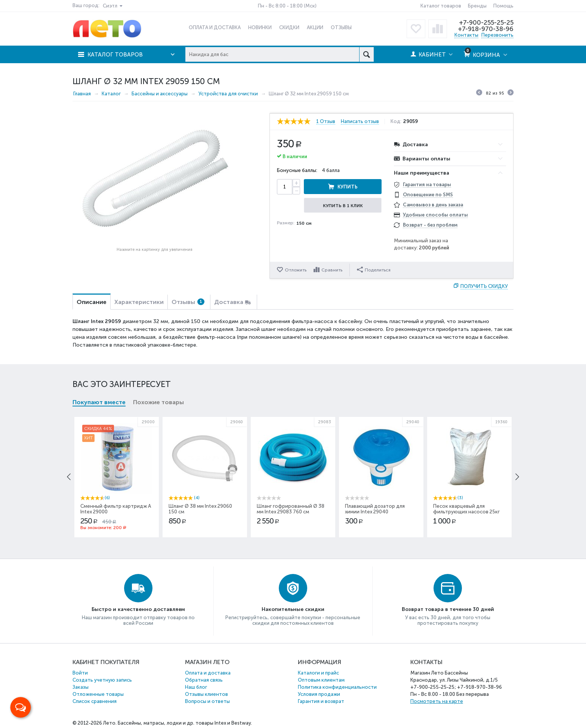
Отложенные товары (98, 694)
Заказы (81, 687)
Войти (80, 673)
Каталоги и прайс (318, 673)
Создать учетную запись (102, 680)
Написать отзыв (360, 122)
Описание (92, 302)
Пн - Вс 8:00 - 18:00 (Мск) (287, 6)
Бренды (477, 6)
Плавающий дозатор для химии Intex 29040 (375, 509)
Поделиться (374, 270)
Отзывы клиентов (206, 694)
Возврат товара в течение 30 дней (448, 609)
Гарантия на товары (427, 185)
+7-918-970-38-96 (486, 29)
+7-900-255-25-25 (486, 22)
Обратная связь (204, 680)
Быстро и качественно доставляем (138, 609)
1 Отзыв (326, 122)
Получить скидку (484, 286)
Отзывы (188, 302)
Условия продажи (319, 694)
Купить (348, 187)
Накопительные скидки (293, 609)
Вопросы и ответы (207, 701)
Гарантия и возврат (321, 701)
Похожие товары (158, 402)
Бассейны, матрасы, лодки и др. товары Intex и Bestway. (185, 723)
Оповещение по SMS (428, 195)
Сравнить (332, 270)
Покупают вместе (99, 402)
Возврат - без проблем (430, 225)
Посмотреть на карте (437, 701)
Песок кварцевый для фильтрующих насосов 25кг (466, 509)
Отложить (296, 270)
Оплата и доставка (208, 673)
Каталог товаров (441, 6)
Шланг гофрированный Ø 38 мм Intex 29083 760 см (291, 509)
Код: (396, 122)
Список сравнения (95, 701)
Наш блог (196, 687)
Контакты (466, 35)
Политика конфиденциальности (337, 687)
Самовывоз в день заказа (433, 205)
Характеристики (139, 302)
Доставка (229, 302)
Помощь (503, 6)
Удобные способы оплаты (435, 215)
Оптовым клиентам (321, 680)
